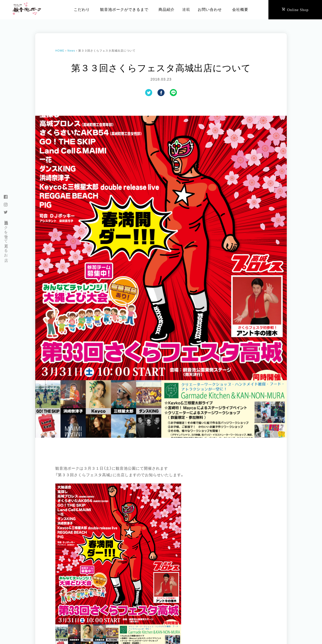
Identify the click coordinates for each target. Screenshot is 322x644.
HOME (60, 51)
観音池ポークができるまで (124, 10)
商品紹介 (167, 10)
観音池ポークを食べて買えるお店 (6, 237)
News (71, 51)
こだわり (82, 10)
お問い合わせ (210, 10)
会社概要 (240, 10)
